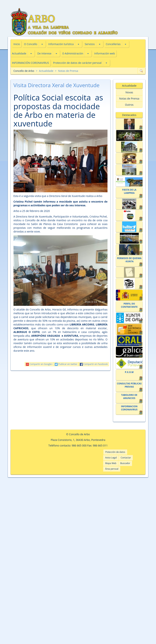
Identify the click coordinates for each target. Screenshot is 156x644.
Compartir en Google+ (39, 364)
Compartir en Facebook (94, 364)
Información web (104, 53)
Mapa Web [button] (111, 463)
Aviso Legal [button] (111, 458)
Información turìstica (61, 44)
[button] (42, 44)
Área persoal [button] (112, 469)
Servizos (90, 44)
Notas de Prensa (68, 71)
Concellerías (113, 44)
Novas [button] (129, 92)
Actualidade (19, 53)
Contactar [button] (126, 458)
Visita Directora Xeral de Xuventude (57, 85)
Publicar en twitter (66, 364)
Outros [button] (129, 105)
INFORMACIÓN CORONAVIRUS (31, 63)
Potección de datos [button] (115, 452)
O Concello (31, 44)
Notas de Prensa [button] (129, 98)
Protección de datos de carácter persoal (77, 63)
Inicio (17, 44)
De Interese (44, 53)
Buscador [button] (125, 463)
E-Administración (73, 53)
